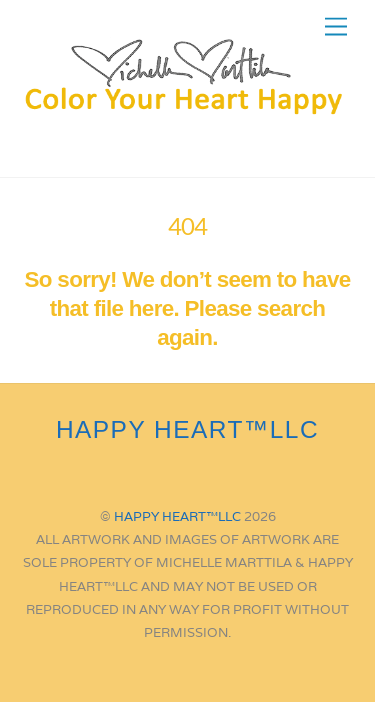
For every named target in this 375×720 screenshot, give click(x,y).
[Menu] (336, 27)
